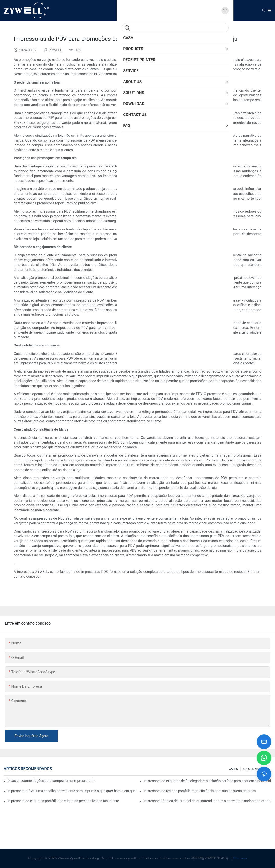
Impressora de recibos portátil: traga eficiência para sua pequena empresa (200, 791)
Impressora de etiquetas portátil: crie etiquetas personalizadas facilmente (63, 801)
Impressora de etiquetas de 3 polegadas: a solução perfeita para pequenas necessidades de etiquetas (207, 781)
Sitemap (240, 858)
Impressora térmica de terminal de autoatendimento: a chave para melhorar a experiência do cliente (207, 801)
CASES (233, 769)
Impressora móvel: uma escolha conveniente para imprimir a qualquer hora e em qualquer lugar (71, 791)
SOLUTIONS (251, 769)
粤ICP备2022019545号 (211, 858)
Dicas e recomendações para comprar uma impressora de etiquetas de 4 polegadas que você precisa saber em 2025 (51, 781)
